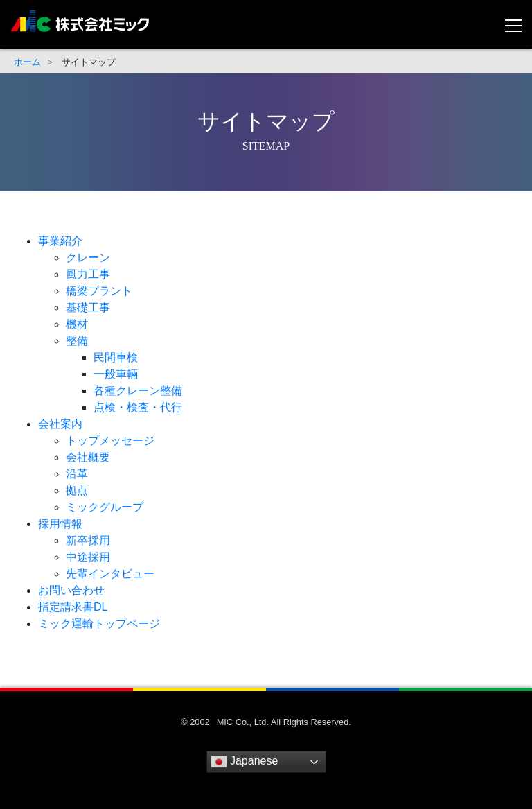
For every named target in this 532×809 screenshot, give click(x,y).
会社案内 (60, 424)
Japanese (245, 762)
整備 (77, 341)
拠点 (77, 490)
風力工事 (88, 274)
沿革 (77, 474)
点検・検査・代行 (138, 407)
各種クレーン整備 (138, 391)
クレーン (88, 258)
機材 (77, 324)
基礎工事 (88, 307)
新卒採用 (88, 540)
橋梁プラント (99, 291)
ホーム (27, 62)
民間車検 (116, 357)
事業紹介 (60, 241)
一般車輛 (116, 374)
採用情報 (60, 524)
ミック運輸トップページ (99, 624)
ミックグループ (105, 507)
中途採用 (88, 557)
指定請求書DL (73, 607)
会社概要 (88, 457)
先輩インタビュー (110, 574)
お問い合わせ (71, 590)
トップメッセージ (110, 441)
